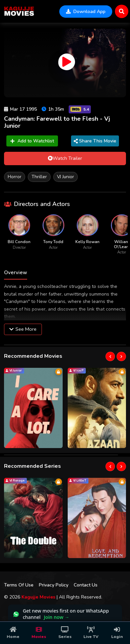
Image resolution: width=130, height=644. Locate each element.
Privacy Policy (54, 585)
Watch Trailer (65, 158)
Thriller (39, 177)
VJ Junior (66, 177)
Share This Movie (95, 141)
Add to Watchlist (32, 141)
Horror (15, 177)
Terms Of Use (19, 585)
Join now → (57, 617)
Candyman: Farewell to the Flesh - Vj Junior (57, 122)
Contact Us (86, 585)
